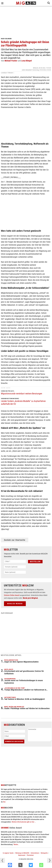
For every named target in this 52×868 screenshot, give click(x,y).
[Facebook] (17, 865)
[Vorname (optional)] (15, 567)
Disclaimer (30, 855)
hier (4, 802)
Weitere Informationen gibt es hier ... (24, 822)
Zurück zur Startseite (15, 540)
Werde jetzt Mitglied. (30, 598)
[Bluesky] (37, 865)
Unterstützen (35, 853)
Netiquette (44, 853)
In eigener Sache (8, 853)
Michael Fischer (11, 61)
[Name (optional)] (15, 572)
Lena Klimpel (27, 61)
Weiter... (16, 844)
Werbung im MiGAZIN (22, 853)
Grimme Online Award (12, 595)
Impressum (22, 855)
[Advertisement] (26, 21)
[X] (27, 865)
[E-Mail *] (15, 561)
